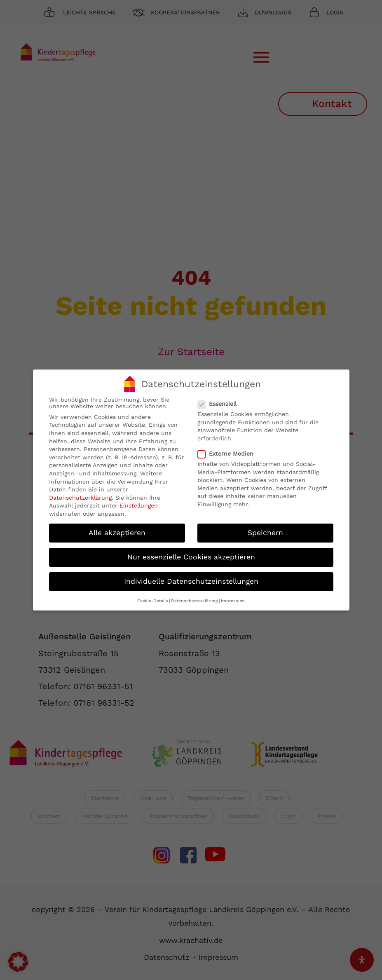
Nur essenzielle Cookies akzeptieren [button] (191, 554)
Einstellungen (139, 503)
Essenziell (220, 400)
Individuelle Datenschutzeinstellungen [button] (191, 578)
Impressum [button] (233, 598)
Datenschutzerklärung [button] (195, 598)
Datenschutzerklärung (80, 494)
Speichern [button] (265, 529)
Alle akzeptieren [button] (117, 529)
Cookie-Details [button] (153, 598)
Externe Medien (229, 450)
